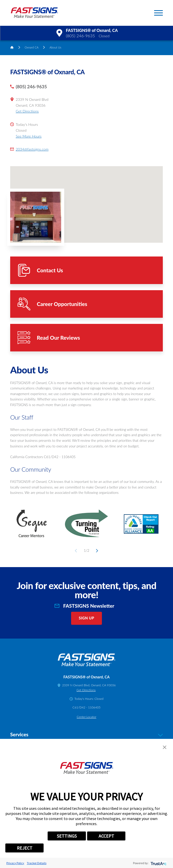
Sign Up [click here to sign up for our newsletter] (86, 618)
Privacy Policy (15, 863)
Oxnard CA (32, 47)
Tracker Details (37, 863)
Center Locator (86, 717)
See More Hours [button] (29, 136)
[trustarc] (158, 863)
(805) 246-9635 (80, 36)
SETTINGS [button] (67, 836)
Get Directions (27, 111)
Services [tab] (86, 735)
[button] (158, 13)
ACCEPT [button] (106, 836)
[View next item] (96, 551)
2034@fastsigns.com (32, 149)
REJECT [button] (25, 848)
